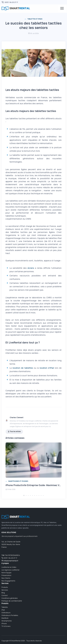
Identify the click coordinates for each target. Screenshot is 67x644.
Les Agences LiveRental (10, 570)
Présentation (6, 575)
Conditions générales (10, 598)
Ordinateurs (6, 613)
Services (5, 590)
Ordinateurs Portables (10, 615)
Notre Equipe (6, 573)
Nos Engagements (8, 581)
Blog (3, 593)
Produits (5, 587)
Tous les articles (14, 432)
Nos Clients (6, 578)
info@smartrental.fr (11, 561)
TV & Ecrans (6, 626)
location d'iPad (47, 368)
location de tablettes (23, 368)
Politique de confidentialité (12, 601)
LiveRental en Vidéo (9, 567)
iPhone (4, 623)
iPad (3, 610)
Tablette (5, 607)
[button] (24, 495)
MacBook (5, 618)
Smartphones (7, 621)
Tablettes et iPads (35, 19)
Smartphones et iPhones (18, 481)
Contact (5, 595)
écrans (31, 268)
